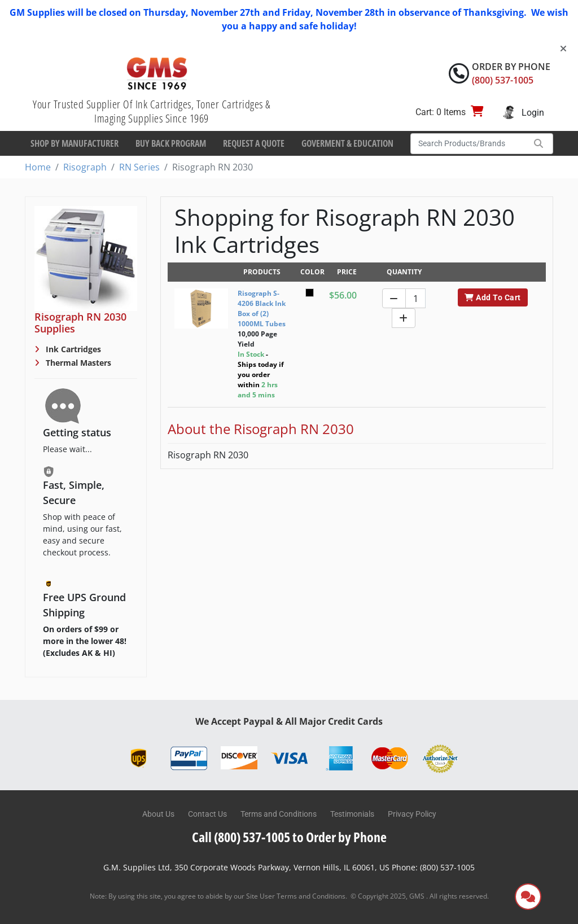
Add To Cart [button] (492, 297)
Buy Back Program (171, 143)
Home (38, 167)
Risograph (85, 167)
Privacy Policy (412, 814)
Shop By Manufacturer (75, 143)
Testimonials (352, 814)
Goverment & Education (347, 143)
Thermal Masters (77, 363)
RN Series (139, 167)
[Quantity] (415, 298)
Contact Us (207, 814)
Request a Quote (254, 143)
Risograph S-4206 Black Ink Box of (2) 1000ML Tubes (262, 308)
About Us (158, 814)
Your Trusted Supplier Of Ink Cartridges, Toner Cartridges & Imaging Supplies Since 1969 (152, 111)
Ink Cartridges (72, 349)
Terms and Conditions (279, 814)
